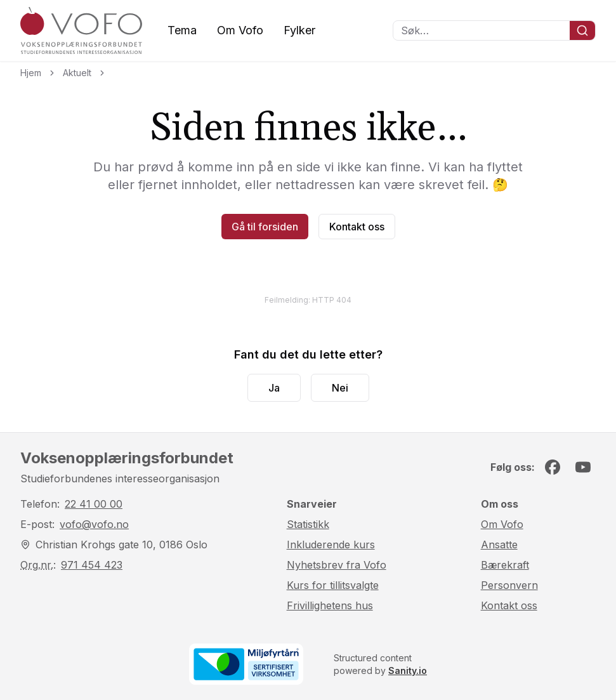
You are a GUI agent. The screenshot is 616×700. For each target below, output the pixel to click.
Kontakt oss (357, 227)
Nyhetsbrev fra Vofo (337, 565)
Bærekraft (505, 565)
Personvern (509, 585)
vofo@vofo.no (94, 524)
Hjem (31, 73)
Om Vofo (240, 30)
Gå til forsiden (265, 227)
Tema (182, 30)
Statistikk (308, 524)
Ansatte (499, 545)
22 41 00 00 (94, 504)
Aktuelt (77, 73)
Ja (274, 388)
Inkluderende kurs (331, 545)
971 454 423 (92, 565)
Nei (340, 388)
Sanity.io (408, 670)
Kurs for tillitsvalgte (333, 585)
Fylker (299, 30)
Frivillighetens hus (330, 605)
